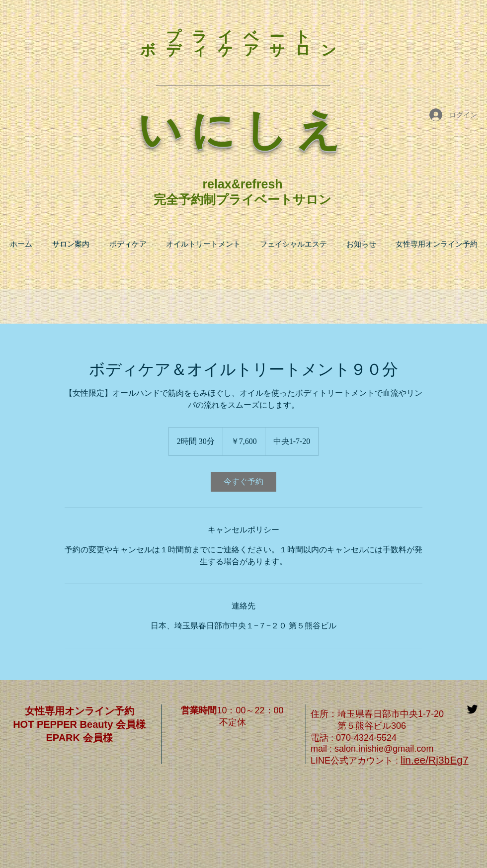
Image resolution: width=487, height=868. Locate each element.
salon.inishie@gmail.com (384, 749)
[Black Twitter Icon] (472, 709)
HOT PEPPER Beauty (64, 724)
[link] (243, 482)
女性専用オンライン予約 (80, 711)
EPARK (63, 738)
